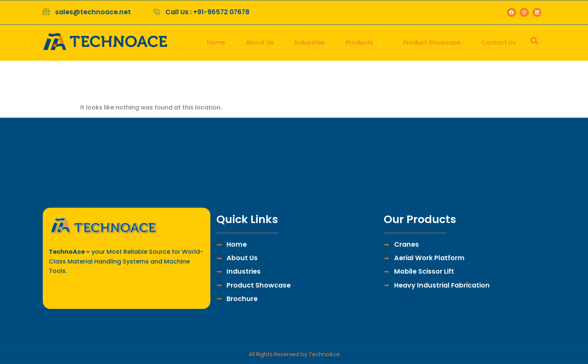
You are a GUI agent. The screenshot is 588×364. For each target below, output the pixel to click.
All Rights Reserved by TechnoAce (294, 354)
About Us (260, 43)
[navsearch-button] (534, 43)
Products (364, 43)
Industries (310, 43)
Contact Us (499, 43)
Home (216, 43)
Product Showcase (432, 43)
